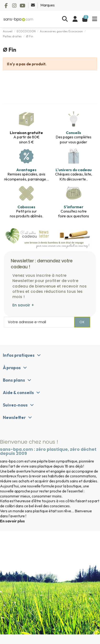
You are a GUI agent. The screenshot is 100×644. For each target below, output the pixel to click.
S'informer (74, 207)
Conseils (74, 133)
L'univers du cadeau (74, 170)
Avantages (26, 170)
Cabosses (26, 207)
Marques (47, 5)
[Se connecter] (75, 19)
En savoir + (23, 305)
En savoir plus (12, 521)
